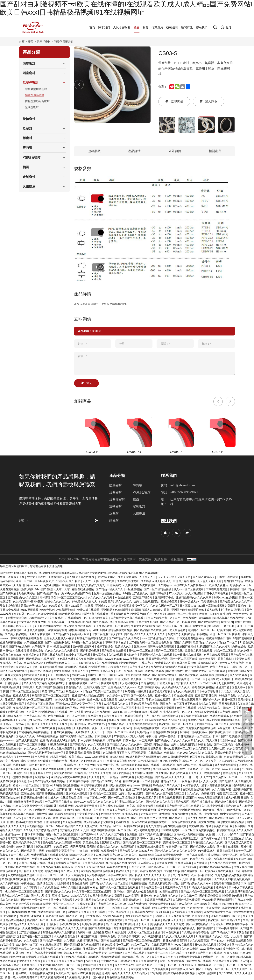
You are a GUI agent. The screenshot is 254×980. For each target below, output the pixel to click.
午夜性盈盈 (28, 884)
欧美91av (80, 802)
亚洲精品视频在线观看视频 (97, 872)
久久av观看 (115, 655)
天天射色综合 (91, 843)
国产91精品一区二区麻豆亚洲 (178, 623)
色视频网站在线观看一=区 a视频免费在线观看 (95, 921)
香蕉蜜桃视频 (228, 704)
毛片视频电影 (209, 602)
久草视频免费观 (34, 643)
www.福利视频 (25, 847)
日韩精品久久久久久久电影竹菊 (139, 962)
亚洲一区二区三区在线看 (225, 635)
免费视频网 (208, 794)
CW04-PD (176, 452)
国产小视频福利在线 (58, 643)
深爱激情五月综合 (30, 962)
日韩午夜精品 (93, 917)
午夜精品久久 (32, 655)
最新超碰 (123, 949)
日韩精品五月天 (147, 798)
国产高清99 (226, 782)
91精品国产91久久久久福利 (214, 647)
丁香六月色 (28, 966)
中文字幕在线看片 (195, 855)
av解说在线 (208, 676)
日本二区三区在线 (234, 839)
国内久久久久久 (114, 716)
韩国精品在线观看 (77, 667)
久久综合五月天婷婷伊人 (156, 582)
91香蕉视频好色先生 (80, 880)
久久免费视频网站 (34, 929)
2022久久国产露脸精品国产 (41, 831)
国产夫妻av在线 (211, 839)
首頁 (22, 42)
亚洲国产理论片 (143, 598)
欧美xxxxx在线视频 (226, 598)
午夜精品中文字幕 (11, 663)
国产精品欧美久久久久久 (170, 778)
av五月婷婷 (147, 741)
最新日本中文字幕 (196, 627)
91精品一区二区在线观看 (87, 643)
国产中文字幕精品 (62, 900)
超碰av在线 (84, 859)
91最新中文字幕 (126, 806)
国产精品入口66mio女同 (74, 831)
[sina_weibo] (172, 87)
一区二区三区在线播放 (59, 802)
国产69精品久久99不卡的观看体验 (232, 933)
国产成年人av (212, 700)
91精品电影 (57, 970)
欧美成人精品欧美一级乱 (164, 884)
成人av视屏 (232, 798)
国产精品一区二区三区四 (37, 937)
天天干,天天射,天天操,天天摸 (84, 753)
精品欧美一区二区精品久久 (224, 921)
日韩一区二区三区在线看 (25, 692)
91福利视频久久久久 (116, 704)
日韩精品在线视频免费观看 (104, 957)
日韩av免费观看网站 (176, 941)
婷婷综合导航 (134, 716)
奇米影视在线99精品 (138, 676)
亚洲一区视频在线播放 (108, 594)
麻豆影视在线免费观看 (151, 847)
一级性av (19, 725)
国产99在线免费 (20, 647)
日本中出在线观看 (228, 578)
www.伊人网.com (121, 729)
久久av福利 (239, 729)
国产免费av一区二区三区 (228, 778)
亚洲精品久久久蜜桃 (226, 962)
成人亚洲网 (223, 680)
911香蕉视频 (85, 819)
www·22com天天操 (97, 757)
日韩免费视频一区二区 (177, 749)
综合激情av (26, 782)
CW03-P (134, 452)
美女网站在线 (119, 880)
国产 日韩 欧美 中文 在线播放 (149, 819)
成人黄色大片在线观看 (78, 627)
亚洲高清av (90, 949)
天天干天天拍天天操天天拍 (174, 578)
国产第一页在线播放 (210, 953)
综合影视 (13, 606)
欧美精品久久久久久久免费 (168, 925)
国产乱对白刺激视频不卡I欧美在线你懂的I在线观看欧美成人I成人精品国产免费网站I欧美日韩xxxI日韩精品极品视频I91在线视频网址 (79, 574)
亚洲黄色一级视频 (77, 794)
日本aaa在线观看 (54, 917)
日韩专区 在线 (138, 868)
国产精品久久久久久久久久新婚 (62, 949)
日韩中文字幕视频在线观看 (26, 639)
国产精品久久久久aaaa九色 (137, 851)
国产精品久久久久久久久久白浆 (175, 741)
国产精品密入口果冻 (203, 847)
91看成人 (138, 721)
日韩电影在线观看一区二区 (83, 684)
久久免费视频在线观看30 (142, 725)
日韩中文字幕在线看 (216, 594)
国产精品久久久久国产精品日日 (54, 790)
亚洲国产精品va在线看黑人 (216, 868)
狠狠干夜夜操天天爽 (13, 578)
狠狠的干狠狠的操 (102, 680)
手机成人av (79, 676)
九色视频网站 (27, 594)
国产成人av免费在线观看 (142, 892)
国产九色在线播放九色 (14, 672)
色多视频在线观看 (19, 770)
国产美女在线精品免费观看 (159, 708)
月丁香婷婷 (115, 741)
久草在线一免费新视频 (205, 814)
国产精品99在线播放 (114, 651)
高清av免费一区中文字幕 (87, 704)
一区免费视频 (134, 590)
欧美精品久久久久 (108, 847)
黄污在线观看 (44, 847)
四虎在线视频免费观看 (22, 876)
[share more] (188, 87)
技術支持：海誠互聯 (153, 560)
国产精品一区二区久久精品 (183, 806)
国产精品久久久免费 (31, 872)
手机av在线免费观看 (159, 700)
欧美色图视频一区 (59, 716)
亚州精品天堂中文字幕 (27, 843)
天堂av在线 (98, 978)
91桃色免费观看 (153, 929)
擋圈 (136, 500)
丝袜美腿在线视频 (142, 949)
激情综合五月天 (136, 859)
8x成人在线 (118, 757)
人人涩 (18, 819)
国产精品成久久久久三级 (23, 598)
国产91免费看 (114, 925)
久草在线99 (82, 733)
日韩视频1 (28, 688)
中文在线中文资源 (88, 851)
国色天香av (239, 688)
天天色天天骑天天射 (210, 582)
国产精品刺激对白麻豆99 (153, 761)
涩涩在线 (108, 823)
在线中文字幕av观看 (78, 655)
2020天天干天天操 (86, 806)
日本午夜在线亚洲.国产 (187, 700)
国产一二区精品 (224, 745)
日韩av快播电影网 (227, 929)
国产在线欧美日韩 (221, 733)
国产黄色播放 (175, 672)
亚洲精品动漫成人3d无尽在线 (58, 741)
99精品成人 (56, 606)
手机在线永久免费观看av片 (191, 586)
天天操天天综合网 (157, 659)
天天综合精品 (223, 753)
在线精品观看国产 (163, 945)
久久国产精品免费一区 (159, 618)
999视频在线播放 (48, 737)
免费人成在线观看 (88, 610)
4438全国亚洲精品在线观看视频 (113, 631)
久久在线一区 (189, 896)
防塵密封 (116, 486)
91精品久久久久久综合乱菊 (27, 925)
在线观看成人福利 (35, 676)
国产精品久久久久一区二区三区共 (196, 684)
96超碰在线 (205, 745)
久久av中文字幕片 (51, 859)
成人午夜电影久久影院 (90, 659)
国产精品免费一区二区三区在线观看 (151, 643)
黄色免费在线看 (168, 810)
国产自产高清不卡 (204, 578)
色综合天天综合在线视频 (90, 868)
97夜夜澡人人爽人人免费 (129, 737)
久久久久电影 (190, 949)
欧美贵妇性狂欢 (223, 827)
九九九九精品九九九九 (92, 586)
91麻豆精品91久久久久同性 (213, 937)
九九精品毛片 (80, 896)
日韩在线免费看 (171, 831)
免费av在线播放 (243, 913)
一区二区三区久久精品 (180, 966)
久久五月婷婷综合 (59, 676)
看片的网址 (69, 586)
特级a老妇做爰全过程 (29, 823)
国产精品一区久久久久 (110, 590)
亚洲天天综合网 (18, 618)
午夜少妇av (232, 953)
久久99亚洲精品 (152, 937)
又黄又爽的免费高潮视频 (92, 721)
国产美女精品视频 (16, 635)
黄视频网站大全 (208, 663)
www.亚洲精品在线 (102, 672)
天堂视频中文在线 (108, 765)
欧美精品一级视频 (136, 692)
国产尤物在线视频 (227, 802)
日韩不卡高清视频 (33, 835)
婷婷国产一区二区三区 (202, 631)
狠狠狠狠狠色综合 (81, 631)
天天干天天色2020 (227, 835)
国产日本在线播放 (228, 847)
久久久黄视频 (97, 745)
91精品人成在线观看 (201, 888)
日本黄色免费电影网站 (191, 639)
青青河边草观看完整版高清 (24, 839)
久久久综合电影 (128, 578)
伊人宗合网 (186, 904)
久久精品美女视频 (78, 978)
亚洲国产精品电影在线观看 (156, 655)
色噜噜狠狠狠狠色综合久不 (230, 884)
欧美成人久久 (124, 647)
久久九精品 (31, 941)
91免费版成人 (207, 851)
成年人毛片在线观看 (132, 794)
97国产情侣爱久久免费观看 (106, 896)
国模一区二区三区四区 (121, 733)
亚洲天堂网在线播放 (157, 745)
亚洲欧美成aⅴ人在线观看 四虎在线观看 (132, 586)
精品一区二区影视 (226, 651)
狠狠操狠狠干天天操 (14, 721)
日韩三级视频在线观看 (130, 672)
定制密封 (139, 507)
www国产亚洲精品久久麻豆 (159, 639)
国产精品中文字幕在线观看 (127, 618)
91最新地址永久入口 (137, 925)
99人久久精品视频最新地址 (49, 770)
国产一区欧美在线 (193, 859)
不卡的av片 (218, 941)
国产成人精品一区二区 (150, 966)
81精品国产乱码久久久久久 (116, 602)
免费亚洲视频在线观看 (45, 855)
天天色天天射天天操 (93, 708)
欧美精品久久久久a (205, 643)
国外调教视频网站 (84, 647)
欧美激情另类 (208, 659)
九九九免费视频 (138, 904)
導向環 (138, 486)
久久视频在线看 (127, 761)
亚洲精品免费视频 (190, 957)
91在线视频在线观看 (14, 880)
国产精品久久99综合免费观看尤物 (135, 810)
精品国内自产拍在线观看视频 (195, 765)
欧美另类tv (243, 684)
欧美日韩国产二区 (53, 692)
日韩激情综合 (132, 900)
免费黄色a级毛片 (142, 614)
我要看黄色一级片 (27, 859)
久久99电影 (26, 790)
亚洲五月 (10, 700)
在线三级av (155, 753)
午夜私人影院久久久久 (131, 802)
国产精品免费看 (39, 970)
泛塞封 (114, 514)
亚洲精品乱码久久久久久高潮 (194, 598)
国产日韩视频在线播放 (50, 794)
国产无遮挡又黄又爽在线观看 (82, 945)
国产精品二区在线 (102, 782)
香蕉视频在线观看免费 (197, 790)
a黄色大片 (224, 729)
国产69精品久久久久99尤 (124, 639)
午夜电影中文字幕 (177, 847)
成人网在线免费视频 (147, 831)
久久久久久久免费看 (37, 749)
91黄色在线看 (27, 864)
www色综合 (47, 610)
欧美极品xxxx (239, 586)
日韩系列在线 (108, 937)
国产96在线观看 (111, 941)
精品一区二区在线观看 (54, 908)
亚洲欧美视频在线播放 (78, 810)
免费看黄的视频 (233, 896)
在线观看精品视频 (71, 798)
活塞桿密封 (44, 42)
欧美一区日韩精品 (222, 761)
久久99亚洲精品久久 (237, 757)
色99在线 (239, 786)
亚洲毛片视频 (16, 712)
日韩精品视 (168, 765)
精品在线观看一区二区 (137, 782)
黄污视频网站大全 (196, 672)
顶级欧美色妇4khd (30, 917)
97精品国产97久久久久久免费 (93, 774)
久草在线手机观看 (128, 582)
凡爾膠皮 (139, 514)
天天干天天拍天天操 (83, 847)
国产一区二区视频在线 (122, 798)
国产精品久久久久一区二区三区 (109, 884)
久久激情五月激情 (143, 774)
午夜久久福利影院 (234, 610)
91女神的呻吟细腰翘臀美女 (164, 859)
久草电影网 (39, 647)
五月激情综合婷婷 (11, 749)
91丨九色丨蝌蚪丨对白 (38, 774)
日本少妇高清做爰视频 (92, 741)
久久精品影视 (82, 729)
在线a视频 (205, 618)
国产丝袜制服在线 (124, 749)
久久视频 (70, 941)
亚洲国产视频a (186, 647)
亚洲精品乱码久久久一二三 (62, 663)
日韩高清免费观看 (143, 913)
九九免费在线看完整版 (223, 864)
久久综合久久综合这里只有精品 (105, 790)
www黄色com (113, 659)
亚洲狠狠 (132, 835)
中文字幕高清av (198, 667)
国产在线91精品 (135, 953)
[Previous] (79, 85)
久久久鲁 (94, 778)
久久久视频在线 (50, 888)
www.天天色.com (211, 949)
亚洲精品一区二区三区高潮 (219, 957)
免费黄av (224, 945)
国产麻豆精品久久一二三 (44, 765)
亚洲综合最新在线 (93, 925)
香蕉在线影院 (226, 659)
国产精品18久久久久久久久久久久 (145, 635)
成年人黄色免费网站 (53, 978)
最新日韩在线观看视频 (60, 806)
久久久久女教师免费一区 (29, 806)
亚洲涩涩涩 (122, 680)
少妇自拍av (35, 721)
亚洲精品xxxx (131, 814)
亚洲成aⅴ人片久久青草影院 (113, 606)
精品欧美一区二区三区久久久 (177, 725)
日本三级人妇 (188, 606)
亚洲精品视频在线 (191, 810)
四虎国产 (70, 859)
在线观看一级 (65, 712)
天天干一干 (98, 733)
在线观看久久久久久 (190, 774)
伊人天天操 (42, 757)
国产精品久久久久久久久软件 (125, 745)
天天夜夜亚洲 (165, 864)
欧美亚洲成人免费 (173, 729)
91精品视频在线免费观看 (229, 618)
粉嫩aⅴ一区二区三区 (26, 786)
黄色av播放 (17, 957)
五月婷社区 (217, 925)
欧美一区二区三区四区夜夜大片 (35, 582)
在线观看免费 (109, 684)
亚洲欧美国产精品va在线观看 (74, 974)
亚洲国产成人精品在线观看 (89, 696)
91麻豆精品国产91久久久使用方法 (77, 827)
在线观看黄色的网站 (66, 708)
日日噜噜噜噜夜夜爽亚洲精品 (25, 802)
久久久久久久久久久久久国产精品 (63, 962)
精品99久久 (123, 872)
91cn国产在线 (44, 590)
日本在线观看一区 (152, 888)
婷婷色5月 (227, 623)
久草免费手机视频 (147, 623)
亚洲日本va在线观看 (168, 933)
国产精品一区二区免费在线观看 (142, 941)
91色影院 (214, 627)
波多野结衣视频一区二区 (223, 855)
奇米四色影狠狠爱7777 (128, 929)
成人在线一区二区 (142, 680)
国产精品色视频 (90, 651)
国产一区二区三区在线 (169, 651)
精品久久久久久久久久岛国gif (130, 974)
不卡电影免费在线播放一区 (67, 761)
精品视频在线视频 (24, 814)
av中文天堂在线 (37, 578)
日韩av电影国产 (106, 578)
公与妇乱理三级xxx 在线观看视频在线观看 (141, 823)
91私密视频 (7, 945)
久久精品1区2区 (34, 663)
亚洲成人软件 (22, 696)
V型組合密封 (142, 493)
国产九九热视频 (41, 896)
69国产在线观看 (187, 708)
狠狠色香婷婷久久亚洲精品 (59, 933)
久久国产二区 (217, 749)
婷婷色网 (222, 888)
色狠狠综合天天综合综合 (60, 721)
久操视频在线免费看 (42, 974)
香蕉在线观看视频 (203, 688)
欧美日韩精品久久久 (165, 782)
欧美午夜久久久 (220, 667)
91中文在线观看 (230, 814)
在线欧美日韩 (86, 904)
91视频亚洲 (230, 904)
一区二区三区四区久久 (72, 598)
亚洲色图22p (172, 872)
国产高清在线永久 (215, 810)
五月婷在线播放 (96, 876)
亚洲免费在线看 (64, 774)
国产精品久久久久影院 (160, 802)
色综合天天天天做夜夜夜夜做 (173, 917)
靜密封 (114, 521)
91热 (27, 855)
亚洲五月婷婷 (243, 623)
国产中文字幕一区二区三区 (77, 737)
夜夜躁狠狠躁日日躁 (219, 639)
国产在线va (107, 806)
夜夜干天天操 (101, 729)
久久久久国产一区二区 (164, 606)
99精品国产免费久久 (136, 594)
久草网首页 (48, 659)
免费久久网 (244, 659)
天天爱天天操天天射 (233, 692)
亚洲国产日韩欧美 (206, 696)
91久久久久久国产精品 (111, 835)
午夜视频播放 (181, 814)
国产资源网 (116, 953)
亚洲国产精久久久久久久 (98, 966)
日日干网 (193, 778)
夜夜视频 (203, 635)
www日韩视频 (143, 786)
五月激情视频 (87, 765)
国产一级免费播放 (186, 618)
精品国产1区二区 (228, 794)
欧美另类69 (52, 872)
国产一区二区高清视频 (32, 745)
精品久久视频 (209, 704)
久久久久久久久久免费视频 (62, 651)
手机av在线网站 (118, 876)
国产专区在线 (181, 876)
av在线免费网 (123, 598)
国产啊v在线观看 (209, 623)
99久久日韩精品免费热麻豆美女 (181, 757)
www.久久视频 (231, 770)
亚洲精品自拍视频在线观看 (42, 957)
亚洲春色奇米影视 (160, 692)
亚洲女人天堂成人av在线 (60, 639)
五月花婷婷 (7, 627)
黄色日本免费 (66, 659)
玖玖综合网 (57, 667)
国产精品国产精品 (48, 594)
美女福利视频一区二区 (41, 827)
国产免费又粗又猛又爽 (38, 819)
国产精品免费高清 (211, 896)
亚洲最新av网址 (89, 888)
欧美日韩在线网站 (149, 688)
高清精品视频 (139, 884)
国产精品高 (190, 868)
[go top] (247, 749)
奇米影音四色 (48, 598)
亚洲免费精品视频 (11, 643)
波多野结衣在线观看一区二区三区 (112, 831)
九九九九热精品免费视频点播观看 (166, 827)
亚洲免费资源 (102, 933)
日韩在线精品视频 (206, 945)
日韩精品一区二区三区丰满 (124, 708)
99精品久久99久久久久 (167, 786)
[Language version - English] (226, 27)
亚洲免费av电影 (113, 917)
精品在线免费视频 (157, 721)
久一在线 (17, 855)
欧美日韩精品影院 (202, 876)
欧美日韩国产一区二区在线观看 (51, 696)
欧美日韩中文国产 (78, 770)
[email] (183, 87)
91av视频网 (132, 896)
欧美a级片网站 (81, 635)
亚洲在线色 (28, 794)
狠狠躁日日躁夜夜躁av (194, 733)
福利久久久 (92, 962)
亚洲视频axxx (61, 896)
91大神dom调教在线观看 (143, 712)
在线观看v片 (69, 765)
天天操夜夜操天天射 (149, 749)
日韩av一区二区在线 (141, 651)
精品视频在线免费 (32, 798)
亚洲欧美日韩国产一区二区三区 (190, 761)
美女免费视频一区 (210, 823)
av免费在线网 (83, 900)
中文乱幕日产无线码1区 (157, 900)
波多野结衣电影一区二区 (226, 917)
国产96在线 (226, 974)
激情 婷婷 (27, 590)
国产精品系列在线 (71, 614)
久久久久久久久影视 (164, 957)
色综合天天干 (24, 627)
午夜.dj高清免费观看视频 (47, 953)
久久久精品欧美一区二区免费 (111, 627)
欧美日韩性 (179, 770)
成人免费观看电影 (65, 937)
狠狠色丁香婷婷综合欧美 (92, 639)
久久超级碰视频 (73, 823)
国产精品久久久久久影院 (187, 913)
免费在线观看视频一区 (52, 913)
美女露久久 (95, 716)
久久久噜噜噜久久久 (167, 896)
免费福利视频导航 (88, 941)
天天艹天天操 (91, 582)
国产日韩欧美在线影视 (208, 904)
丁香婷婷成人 (57, 578)
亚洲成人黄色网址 (35, 631)
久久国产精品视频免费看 (20, 868)
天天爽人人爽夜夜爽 (232, 663)
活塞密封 (116, 493)
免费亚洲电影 (52, 586)
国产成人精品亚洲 (27, 741)
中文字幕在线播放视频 (32, 623)
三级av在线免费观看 (205, 712)
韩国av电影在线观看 (167, 949)
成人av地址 (214, 610)
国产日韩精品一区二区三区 (213, 970)
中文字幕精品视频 (234, 823)
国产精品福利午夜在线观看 (151, 631)
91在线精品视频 (10, 688)
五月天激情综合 (75, 876)
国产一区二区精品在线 (158, 590)
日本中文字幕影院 (208, 692)
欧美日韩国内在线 (64, 819)
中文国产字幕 (109, 962)
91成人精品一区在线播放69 (143, 757)
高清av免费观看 (18, 970)
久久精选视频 (184, 864)
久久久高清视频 (10, 884)
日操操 (245, 798)
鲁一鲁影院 (41, 667)
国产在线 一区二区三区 (67, 966)
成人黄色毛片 (178, 631)
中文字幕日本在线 (35, 716)
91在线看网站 (101, 970)
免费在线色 (239, 647)
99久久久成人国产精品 (107, 900)
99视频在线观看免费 (240, 941)
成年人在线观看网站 (147, 602)
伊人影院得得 (122, 774)
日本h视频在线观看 (59, 647)
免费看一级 (85, 933)
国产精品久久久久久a (59, 892)
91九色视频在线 (103, 623)
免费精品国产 (129, 663)
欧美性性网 (224, 631)
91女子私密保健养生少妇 (147, 872)
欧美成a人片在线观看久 (220, 872)
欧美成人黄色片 (219, 586)
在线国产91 (146, 663)
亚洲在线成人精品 (53, 655)
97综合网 (155, 974)
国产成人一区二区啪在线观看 (35, 700)
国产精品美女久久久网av (197, 884)
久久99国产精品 (166, 774)
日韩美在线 (20, 974)
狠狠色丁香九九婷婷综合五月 (181, 839)
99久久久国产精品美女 (93, 953)
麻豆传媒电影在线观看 (35, 761)
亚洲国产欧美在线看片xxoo (188, 610)
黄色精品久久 (74, 688)
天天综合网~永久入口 (34, 606)
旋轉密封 (116, 507)
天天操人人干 (24, 667)
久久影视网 (44, 966)
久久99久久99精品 (189, 753)
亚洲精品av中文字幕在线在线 (69, 778)
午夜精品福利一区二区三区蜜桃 (32, 708)
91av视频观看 (30, 610)
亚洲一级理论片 (120, 819)
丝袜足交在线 (13, 676)
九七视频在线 (227, 684)
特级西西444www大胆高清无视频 (203, 798)
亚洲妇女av (42, 778)
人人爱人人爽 (209, 782)
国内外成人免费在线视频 (189, 835)
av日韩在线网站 (169, 892)
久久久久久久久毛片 (101, 598)
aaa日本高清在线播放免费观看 (217, 606)
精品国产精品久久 (210, 708)
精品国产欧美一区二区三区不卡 (104, 692)
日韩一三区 (229, 700)
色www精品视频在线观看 (218, 900)
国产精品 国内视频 (33, 851)
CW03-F (92, 452)
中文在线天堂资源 (119, 913)
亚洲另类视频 (145, 778)
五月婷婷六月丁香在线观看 (204, 908)
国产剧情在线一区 (192, 872)
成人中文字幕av (125, 966)
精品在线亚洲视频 (83, 590)
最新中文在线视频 (41, 672)
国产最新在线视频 (101, 929)
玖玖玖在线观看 (42, 904)
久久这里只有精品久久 (240, 892)
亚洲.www (140, 647)
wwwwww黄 (26, 757)
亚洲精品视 (139, 753)
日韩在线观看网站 (62, 733)
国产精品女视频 (189, 676)
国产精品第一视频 (51, 941)
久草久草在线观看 (40, 635)
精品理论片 (128, 847)
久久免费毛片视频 (238, 749)
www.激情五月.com (183, 970)
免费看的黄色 (109, 851)
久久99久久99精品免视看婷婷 (232, 880)
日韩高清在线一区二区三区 (195, 737)
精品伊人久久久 (173, 921)
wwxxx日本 (120, 712)
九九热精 (237, 937)
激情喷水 (165, 814)
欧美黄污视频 (196, 721)
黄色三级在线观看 (51, 945)
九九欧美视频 (161, 970)
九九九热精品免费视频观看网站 (234, 876)
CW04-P (218, 452)
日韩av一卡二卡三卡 (179, 614)
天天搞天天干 (107, 949)
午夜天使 (152, 737)
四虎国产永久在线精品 (181, 635)
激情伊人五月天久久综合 (70, 700)
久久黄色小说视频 (94, 864)
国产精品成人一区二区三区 (165, 868)
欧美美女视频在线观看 (199, 651)
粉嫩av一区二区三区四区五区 (106, 676)
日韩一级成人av (190, 602)
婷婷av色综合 (168, 737)
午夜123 (240, 900)
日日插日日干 (16, 659)
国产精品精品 (78, 725)
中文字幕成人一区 (95, 798)
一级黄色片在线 (189, 782)
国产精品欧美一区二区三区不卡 (142, 843)
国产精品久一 (178, 819)
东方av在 (156, 839)
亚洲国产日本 (178, 721)
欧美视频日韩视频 (81, 623)
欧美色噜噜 (65, 729)
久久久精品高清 (200, 941)
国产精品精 (33, 659)
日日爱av (47, 786)
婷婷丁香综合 (105, 647)
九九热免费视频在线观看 (201, 729)
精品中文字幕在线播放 (41, 704)
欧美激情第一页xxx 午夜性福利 (212, 614)
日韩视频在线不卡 (11, 716)
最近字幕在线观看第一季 (99, 614)
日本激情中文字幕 (78, 782)
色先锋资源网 (201, 917)
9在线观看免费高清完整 (61, 851)
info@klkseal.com (183, 486)
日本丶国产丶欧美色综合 (228, 737)
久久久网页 (200, 749)
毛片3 (211, 680)
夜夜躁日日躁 (238, 590)
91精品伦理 (101, 819)
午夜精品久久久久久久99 (111, 904)
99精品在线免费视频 (67, 786)
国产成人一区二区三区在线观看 (120, 888)
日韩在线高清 (226, 851)
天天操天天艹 (149, 814)
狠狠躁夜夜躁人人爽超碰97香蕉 (150, 610)
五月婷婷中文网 (129, 684)
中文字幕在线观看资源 (95, 786)
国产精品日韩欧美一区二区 (236, 712)
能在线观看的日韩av (136, 839)
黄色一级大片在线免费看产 (22, 978)
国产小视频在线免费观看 (29, 680)
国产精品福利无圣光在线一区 (46, 753)
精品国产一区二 (228, 643)
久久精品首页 (61, 635)
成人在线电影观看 (62, 749)
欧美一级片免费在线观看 (102, 700)
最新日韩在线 (159, 594)
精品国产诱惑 (59, 757)
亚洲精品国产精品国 (68, 864)
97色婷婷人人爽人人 (85, 602)
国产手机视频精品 (198, 925)
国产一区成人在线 (142, 696)
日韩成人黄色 (165, 684)
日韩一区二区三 (241, 667)
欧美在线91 (76, 757)
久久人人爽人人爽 (207, 741)
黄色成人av (52, 798)
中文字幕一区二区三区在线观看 (93, 892)
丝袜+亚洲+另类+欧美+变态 (224, 721)
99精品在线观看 (65, 814)
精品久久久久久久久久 (101, 802)
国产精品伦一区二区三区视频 (143, 921)
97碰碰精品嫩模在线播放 (34, 733)
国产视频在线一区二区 (136, 957)
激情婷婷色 (123, 614)
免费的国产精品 (234, 582)
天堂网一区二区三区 (141, 933)
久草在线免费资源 (217, 590)
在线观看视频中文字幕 (218, 913)
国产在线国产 (206, 929)
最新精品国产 (30, 908)
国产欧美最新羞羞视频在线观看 (140, 765)
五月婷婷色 (245, 700)
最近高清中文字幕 (176, 888)
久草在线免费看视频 (217, 655)
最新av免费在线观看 (199, 962)
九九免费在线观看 (226, 765)
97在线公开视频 (183, 696)
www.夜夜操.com (134, 659)
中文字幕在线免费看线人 (180, 929)
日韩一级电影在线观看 (137, 908)
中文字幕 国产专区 (200, 827)
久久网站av (165, 586)
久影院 (210, 835)
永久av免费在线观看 (73, 957)
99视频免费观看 (58, 745)
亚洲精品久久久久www (122, 688)
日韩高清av (100, 655)
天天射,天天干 (120, 970)
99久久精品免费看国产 (139, 917)
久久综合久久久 (103, 810)
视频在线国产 (213, 774)
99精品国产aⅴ (38, 618)
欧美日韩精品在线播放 (188, 655)
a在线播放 (14, 929)
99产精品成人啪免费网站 (50, 782)
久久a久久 (193, 794)
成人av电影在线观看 (132, 700)
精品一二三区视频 (110, 908)
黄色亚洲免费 (80, 884)
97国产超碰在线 (243, 639)
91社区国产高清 (88, 937)
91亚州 (80, 790)
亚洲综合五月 (170, 602)
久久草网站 (31, 888)
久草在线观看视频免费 (168, 855)
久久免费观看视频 (108, 663)
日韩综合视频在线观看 (146, 729)
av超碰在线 (88, 663)
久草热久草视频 (187, 663)
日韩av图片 (130, 741)
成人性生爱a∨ (97, 725)
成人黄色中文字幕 (27, 945)
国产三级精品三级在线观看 (118, 778)
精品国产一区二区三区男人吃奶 (46, 921)
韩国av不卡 (71, 953)
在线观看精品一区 (76, 618)
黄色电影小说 (231, 949)
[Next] (146, 85)
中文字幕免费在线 (88, 814)
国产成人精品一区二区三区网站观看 (203, 892)
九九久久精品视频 (184, 692)
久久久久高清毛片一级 (83, 908)
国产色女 (120, 892)
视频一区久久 (140, 606)
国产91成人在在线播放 (81, 578)
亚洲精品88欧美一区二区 (176, 712)
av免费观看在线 (66, 610)
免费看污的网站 (207, 974)
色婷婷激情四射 (111, 814)
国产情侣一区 (75, 917)
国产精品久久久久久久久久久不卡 (150, 876)
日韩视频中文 (22, 953)
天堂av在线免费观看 (55, 839)
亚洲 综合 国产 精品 (69, 582)
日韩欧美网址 (13, 684)
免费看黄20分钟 (165, 663)
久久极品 (208, 753)
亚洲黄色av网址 (112, 843)
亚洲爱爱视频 (98, 667)
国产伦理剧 (201, 864)
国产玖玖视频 (217, 672)
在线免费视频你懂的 (13, 704)
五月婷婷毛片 (22, 904)
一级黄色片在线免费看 (183, 823)
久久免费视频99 (171, 790)
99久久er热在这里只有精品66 (55, 868)
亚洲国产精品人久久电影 (26, 949)
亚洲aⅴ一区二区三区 (51, 876)
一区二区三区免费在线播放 (199, 831)
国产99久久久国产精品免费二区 (166, 794)
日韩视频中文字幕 (195, 921)
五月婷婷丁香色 (165, 598)
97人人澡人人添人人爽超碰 (185, 594)
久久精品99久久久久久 (176, 688)
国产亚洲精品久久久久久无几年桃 (67, 929)
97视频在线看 (45, 864)
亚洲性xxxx (63, 704)
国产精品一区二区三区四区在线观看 (122, 827)
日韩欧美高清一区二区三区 (190, 680)
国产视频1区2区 (10, 937)
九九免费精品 (230, 908)
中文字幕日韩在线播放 (143, 880)
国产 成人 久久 (70, 872)
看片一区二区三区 (64, 904)
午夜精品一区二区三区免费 (204, 770)
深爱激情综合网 (58, 631)
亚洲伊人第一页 (173, 627)
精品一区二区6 (141, 945)
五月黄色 (32, 712)
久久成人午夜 (81, 672)
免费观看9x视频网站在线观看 (169, 667)
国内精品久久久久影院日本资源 (62, 843)
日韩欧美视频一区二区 (209, 966)
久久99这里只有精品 (183, 953)
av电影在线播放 (117, 868)
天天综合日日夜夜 (129, 937)
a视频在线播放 (71, 925)
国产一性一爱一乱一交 (35, 900)
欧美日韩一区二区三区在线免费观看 (36, 614)
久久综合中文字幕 (118, 696)
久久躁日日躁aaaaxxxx (28, 586)
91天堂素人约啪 (118, 667)
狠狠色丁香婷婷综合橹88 (109, 859)
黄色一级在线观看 (201, 880)
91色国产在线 (228, 696)
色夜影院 (170, 753)
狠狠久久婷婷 (183, 643)
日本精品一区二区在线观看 (39, 729)
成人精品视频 (92, 823)
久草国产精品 (116, 725)
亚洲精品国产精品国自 (145, 704)
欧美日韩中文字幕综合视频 (169, 908)
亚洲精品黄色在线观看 (115, 610)
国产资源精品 (78, 745)
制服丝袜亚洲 (163, 680)
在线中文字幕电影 (55, 880)
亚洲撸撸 (64, 884)
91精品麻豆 (61, 847)
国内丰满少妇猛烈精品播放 (156, 835)
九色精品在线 (161, 770)
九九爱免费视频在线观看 (146, 627)
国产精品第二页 (237, 810)
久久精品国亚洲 (125, 623)
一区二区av (102, 880)
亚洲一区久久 (164, 696)
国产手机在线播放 (203, 802)
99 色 (118, 782)
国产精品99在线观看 (222, 819)
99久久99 (29, 684)
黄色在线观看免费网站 (121, 978)
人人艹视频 (79, 716)
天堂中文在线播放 (22, 778)
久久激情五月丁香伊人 (117, 753)
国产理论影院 (171, 716)
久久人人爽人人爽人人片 (179, 937)
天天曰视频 (163, 913)
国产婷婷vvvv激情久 (165, 676)
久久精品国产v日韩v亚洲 (28, 602)
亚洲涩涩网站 (9, 917)
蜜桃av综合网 (45, 814)
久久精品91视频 (56, 680)
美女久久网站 (62, 672)
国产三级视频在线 (30, 933)
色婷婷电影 (241, 753)
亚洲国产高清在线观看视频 (143, 790)
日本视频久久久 (99, 618)
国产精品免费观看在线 (51, 684)
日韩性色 (147, 896)
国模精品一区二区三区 (104, 794)
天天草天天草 (62, 590)
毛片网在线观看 (155, 672)
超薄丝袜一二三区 (158, 953)
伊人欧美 (160, 614)
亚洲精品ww (47, 712)
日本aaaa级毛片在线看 (79, 606)
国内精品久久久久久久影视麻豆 (87, 913)
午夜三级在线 (152, 716)
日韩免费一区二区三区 (19, 810)
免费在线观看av (220, 716)
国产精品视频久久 (102, 770)
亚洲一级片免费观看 (172, 962)
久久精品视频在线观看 (48, 627)
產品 (31, 42)
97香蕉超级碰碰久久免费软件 (93, 712)
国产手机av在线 (198, 819)
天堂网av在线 (228, 741)
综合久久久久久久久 (58, 602)
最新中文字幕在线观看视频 (179, 974)
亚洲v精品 (143, 733)
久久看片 (110, 761)
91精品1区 (35, 880)
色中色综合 (230, 774)
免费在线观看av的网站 (163, 904)
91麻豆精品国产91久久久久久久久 (117, 855)
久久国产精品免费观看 (187, 900)
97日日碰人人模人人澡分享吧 (93, 749)
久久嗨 (244, 929)
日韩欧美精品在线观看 (151, 806)
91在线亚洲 (119, 933)
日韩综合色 (131, 655)
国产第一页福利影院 (78, 970)
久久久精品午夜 (222, 790)
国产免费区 (183, 802)
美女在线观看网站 (122, 786)
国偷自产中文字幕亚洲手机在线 (180, 704)
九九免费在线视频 (78, 680)
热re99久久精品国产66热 (77, 594)
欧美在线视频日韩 (120, 721)
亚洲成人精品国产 (95, 688)
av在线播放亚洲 (127, 864)
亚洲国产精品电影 (184, 582)
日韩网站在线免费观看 (161, 647)
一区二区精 (228, 627)
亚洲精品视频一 (58, 623)
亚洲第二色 (223, 688)
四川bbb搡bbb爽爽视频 (22, 913)
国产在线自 (108, 582)
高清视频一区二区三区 (177, 843)
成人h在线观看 (239, 676)
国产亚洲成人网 (139, 667)
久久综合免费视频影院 (195, 716)
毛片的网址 (20, 765)
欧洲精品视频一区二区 (116, 945)
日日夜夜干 (53, 925)
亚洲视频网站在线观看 (164, 733)
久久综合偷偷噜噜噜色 (196, 933)
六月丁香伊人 (191, 786)
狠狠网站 (241, 827)
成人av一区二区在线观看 (189, 590)
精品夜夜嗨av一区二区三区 (77, 855)
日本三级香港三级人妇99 (107, 635)
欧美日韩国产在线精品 (50, 688)
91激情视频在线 (112, 839)
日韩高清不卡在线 (116, 643)
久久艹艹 (206, 778)
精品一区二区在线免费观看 (63, 835)
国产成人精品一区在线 (16, 896)
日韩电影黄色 (53, 823)
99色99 (111, 864)
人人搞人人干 (148, 578)
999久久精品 (69, 888)
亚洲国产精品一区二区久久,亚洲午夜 (219, 725)
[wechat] (177, 87)
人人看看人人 (146, 864)
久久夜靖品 (57, 618)
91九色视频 (148, 684)
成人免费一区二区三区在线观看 (24, 892)
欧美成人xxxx (74, 692)
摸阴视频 (222, 676)
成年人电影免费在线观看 (217, 786)
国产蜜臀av (88, 835)
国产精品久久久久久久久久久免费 (47, 725)
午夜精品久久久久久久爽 (208, 843)
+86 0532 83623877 (184, 493)
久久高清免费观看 (213, 806)
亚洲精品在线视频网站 (48, 810)
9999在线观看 (184, 945)
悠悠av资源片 (94, 761)
